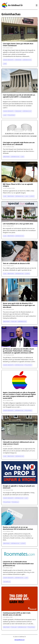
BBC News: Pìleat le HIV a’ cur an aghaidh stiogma (18, 185)
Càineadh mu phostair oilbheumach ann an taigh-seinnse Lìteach (19, 443)
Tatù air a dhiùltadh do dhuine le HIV (16, 263)
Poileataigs (11, 115)
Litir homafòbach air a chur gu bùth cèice (18, 224)
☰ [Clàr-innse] (37, 5)
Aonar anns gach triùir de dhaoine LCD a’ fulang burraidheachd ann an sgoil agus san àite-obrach (19, 305)
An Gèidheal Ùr (15, 5)
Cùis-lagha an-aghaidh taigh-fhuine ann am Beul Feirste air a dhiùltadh (19, 143)
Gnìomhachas (27, 60)
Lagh (5, 64)
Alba (5, 196)
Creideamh (18, 60)
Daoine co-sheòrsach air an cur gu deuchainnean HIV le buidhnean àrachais (18, 528)
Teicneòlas (15, 502)
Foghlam (14, 322)
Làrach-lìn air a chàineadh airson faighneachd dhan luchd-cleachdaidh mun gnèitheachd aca (18, 564)
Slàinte (32, 196)
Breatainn (6, 157)
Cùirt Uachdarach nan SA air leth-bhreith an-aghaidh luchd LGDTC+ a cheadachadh (19, 96)
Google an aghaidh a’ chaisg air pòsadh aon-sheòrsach (19, 487)
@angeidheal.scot (19, 640)
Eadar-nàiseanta (8, 60)
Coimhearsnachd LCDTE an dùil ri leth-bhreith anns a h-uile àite (17, 614)
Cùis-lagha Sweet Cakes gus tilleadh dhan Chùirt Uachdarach (18, 45)
